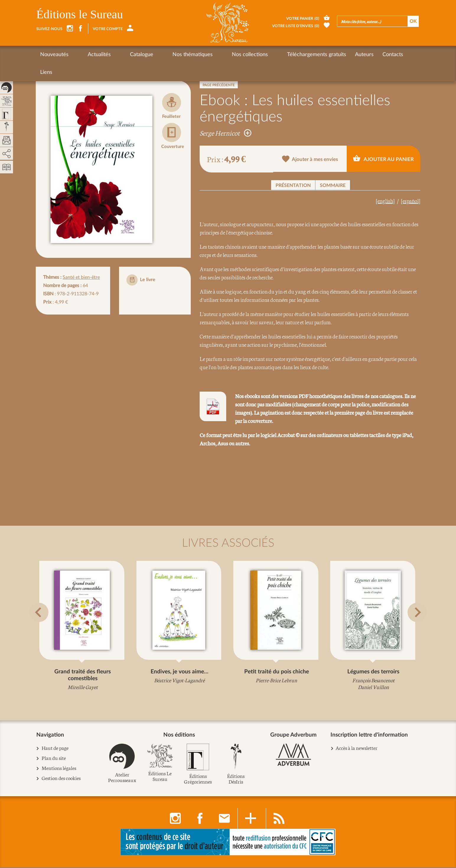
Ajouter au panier (383, 158)
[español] (411, 201)
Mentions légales (59, 769)
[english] (385, 201)
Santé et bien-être (81, 277)
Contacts (341, 55)
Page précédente (219, 85)
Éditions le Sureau (80, 14)
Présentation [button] (293, 185)
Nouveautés (54, 55)
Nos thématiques (162, 55)
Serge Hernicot (225, 133)
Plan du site (54, 759)
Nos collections (209, 55)
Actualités (89, 55)
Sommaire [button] (333, 185)
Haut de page (55, 749)
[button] (44, 626)
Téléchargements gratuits (265, 55)
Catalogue (121, 55)
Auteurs (313, 55)
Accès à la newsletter (356, 749)
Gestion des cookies (61, 779)
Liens (366, 55)
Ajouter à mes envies (310, 159)
